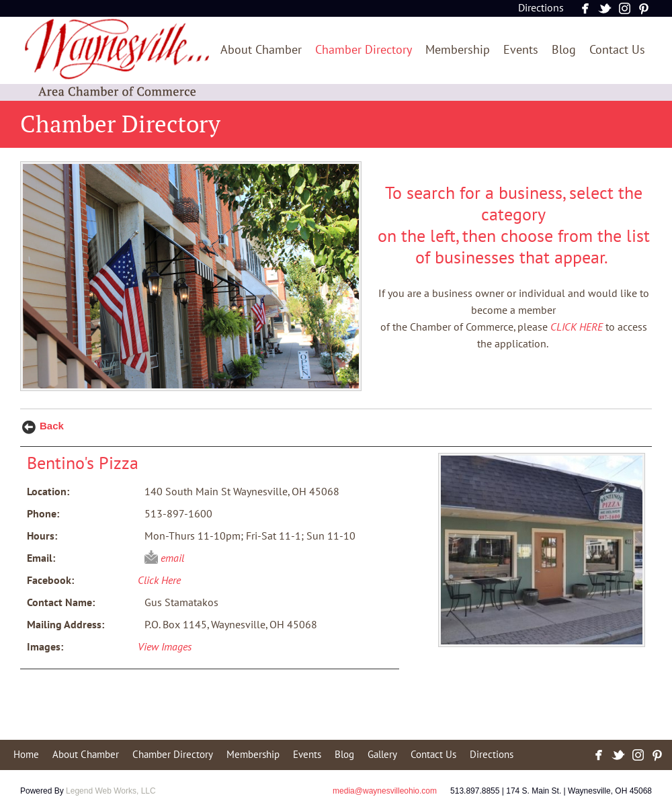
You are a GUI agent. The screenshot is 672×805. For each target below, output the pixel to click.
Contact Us (617, 50)
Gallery (382, 755)
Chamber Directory (364, 50)
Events (521, 50)
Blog (564, 50)
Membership (458, 50)
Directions (541, 8)
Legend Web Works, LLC (111, 791)
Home (26, 755)
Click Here (159, 581)
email (172, 558)
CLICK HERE (577, 327)
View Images (165, 647)
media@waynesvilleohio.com (385, 791)
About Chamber (261, 50)
